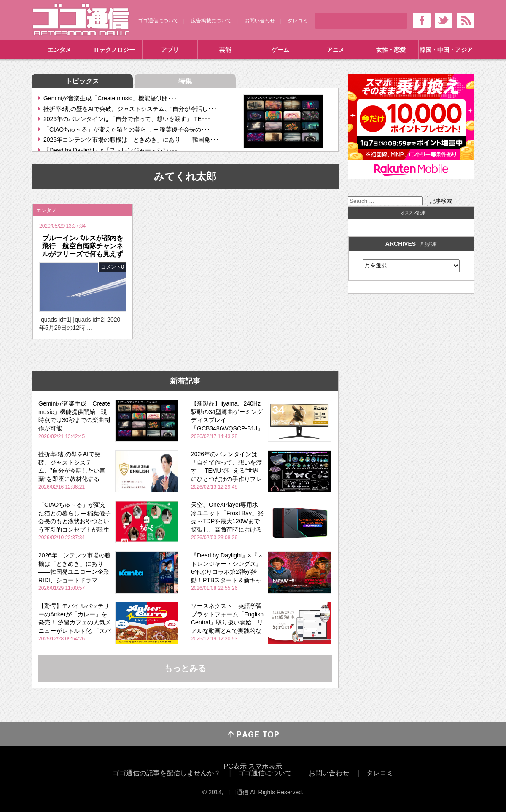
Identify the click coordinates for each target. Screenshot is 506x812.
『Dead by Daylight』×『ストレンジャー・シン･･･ (110, 150)
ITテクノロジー (115, 50)
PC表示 (235, 766)
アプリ (170, 50)
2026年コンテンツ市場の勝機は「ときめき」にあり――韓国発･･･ (131, 140)
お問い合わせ (260, 21)
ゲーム (280, 50)
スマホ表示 (265, 766)
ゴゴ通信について (158, 21)
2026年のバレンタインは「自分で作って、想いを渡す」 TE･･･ (127, 119)
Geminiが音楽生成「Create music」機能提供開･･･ (110, 98)
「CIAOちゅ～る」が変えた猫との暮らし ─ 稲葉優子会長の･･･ (127, 129)
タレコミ (298, 21)
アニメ (336, 50)
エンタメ (59, 50)
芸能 (225, 50)
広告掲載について (211, 21)
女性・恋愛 (391, 50)
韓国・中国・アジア (446, 50)
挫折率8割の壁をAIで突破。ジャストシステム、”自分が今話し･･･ (130, 109)
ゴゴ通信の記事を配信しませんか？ (167, 773)
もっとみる (185, 668)
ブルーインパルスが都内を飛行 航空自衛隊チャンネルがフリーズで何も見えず (83, 246)
